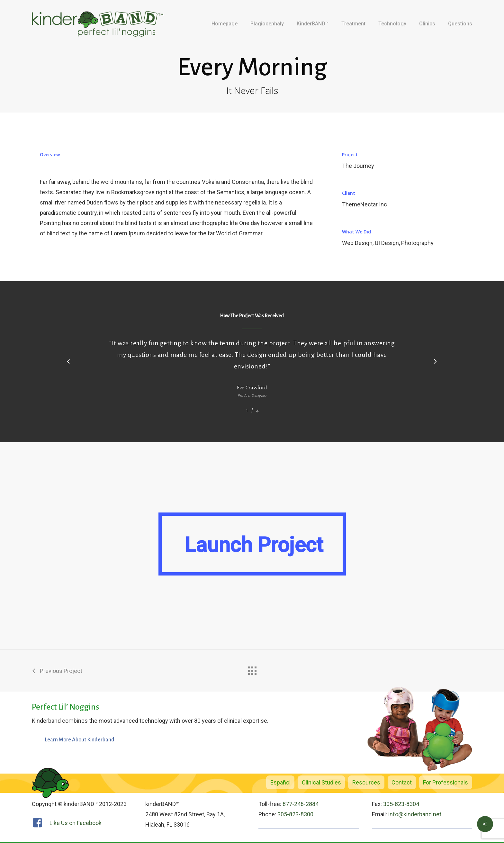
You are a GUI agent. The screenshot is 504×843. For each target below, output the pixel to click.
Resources (366, 782)
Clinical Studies (321, 782)
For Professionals (446, 782)
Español (280, 782)
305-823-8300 (295, 814)
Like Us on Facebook (76, 823)
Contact (402, 782)
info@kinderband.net (415, 814)
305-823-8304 (401, 804)
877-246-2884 (301, 804)
